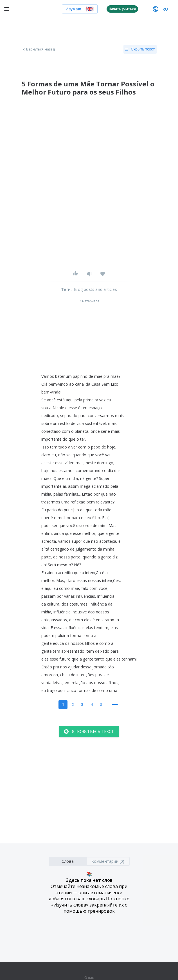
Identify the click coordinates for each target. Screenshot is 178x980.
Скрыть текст (140, 49)
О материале (89, 301)
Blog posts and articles (95, 289)
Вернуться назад (38, 49)
